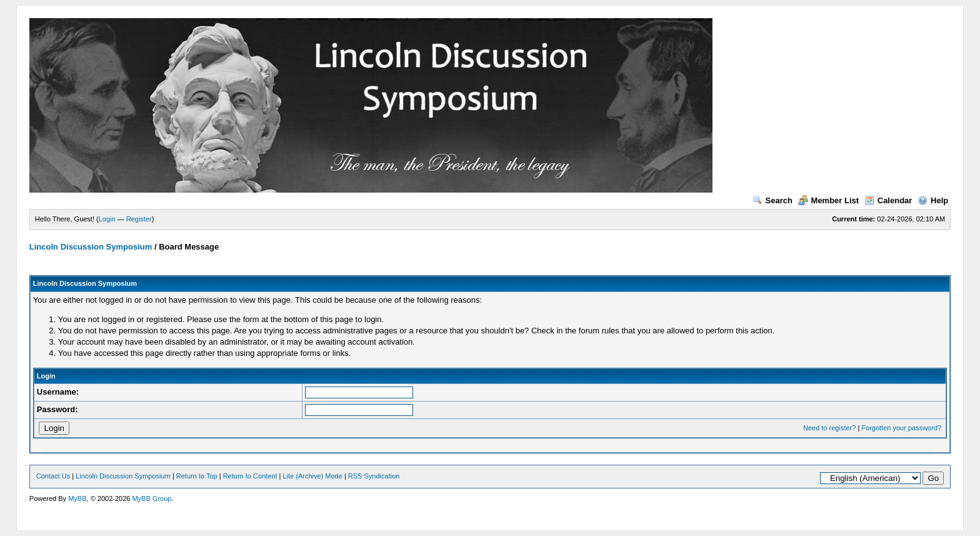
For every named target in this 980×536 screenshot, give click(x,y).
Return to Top (197, 476)
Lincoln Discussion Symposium (91, 247)
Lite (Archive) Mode (312, 476)
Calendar (888, 200)
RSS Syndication (374, 476)
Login (107, 219)
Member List (829, 200)
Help (933, 200)
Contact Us (53, 476)
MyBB (77, 498)
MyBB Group (152, 498)
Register (139, 219)
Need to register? (829, 428)
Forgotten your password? (901, 428)
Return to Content (250, 476)
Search (772, 200)
